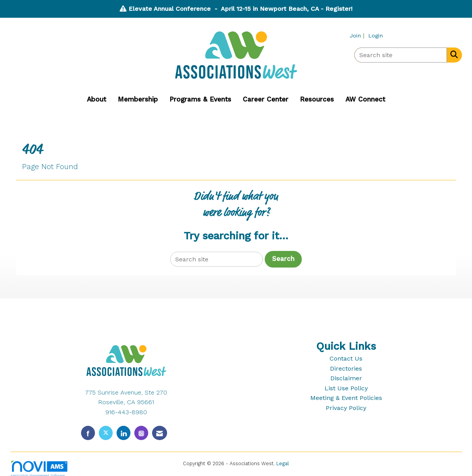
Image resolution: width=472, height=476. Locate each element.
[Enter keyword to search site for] (401, 55)
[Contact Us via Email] (160, 433)
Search (283, 259)
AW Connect (365, 99)
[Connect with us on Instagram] (141, 433)
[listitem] (358, 35)
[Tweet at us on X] (106, 433)
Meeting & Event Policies (346, 398)
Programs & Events (200, 99)
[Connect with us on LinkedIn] (123, 433)
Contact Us (346, 358)
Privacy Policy (346, 408)
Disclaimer (346, 378)
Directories (346, 368)
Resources (317, 99)
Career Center (266, 99)
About (96, 99)
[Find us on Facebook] (88, 433)
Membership (138, 99)
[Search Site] (453, 54)
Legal (283, 463)
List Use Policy (346, 388)
